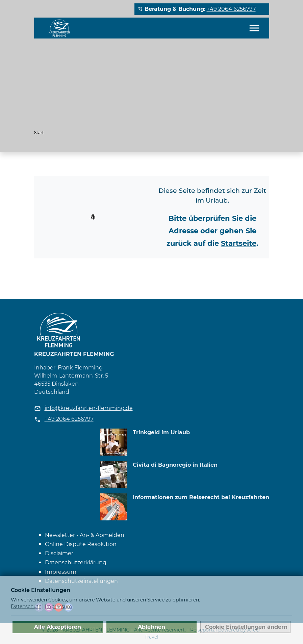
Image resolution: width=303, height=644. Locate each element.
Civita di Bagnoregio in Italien (175, 465)
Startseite (239, 243)
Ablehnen (151, 627)
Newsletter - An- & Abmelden (85, 535)
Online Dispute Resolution (81, 544)
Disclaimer (59, 553)
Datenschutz (26, 607)
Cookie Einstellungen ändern (246, 627)
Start (39, 133)
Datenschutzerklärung (76, 562)
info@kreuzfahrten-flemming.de (89, 408)
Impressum (61, 572)
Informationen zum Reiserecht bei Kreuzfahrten (201, 497)
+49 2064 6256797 (231, 9)
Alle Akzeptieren (58, 627)
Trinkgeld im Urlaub (161, 432)
